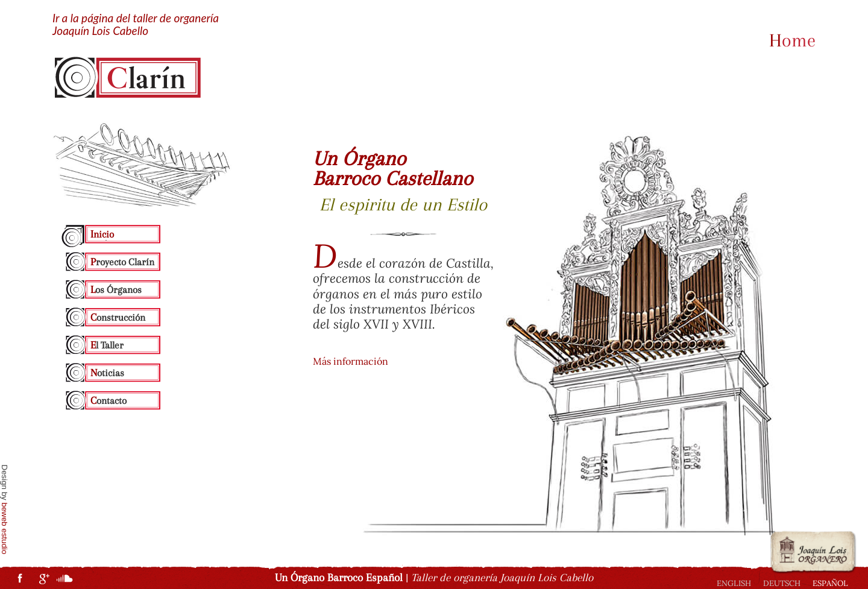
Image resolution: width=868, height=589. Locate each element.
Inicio (102, 234)
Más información (351, 361)
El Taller (107, 345)
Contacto (108, 400)
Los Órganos (116, 289)
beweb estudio (5, 529)
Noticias (107, 373)
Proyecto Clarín (122, 262)
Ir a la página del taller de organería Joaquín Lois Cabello (136, 25)
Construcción (118, 317)
